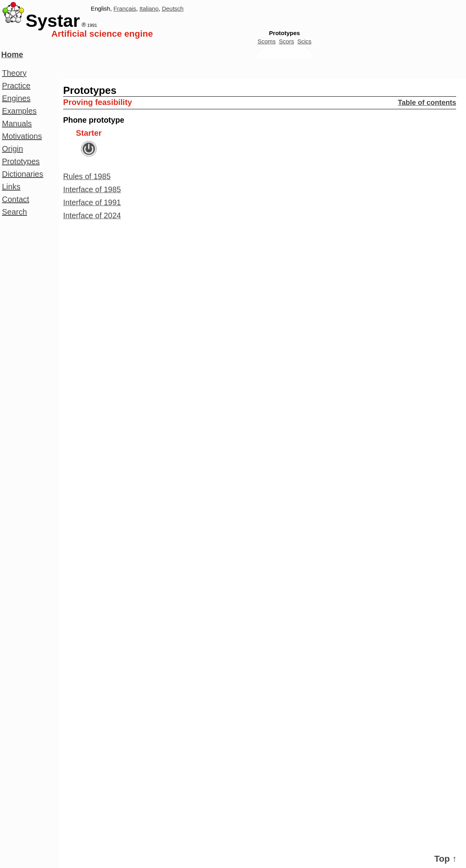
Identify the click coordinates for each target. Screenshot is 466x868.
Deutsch (173, 8)
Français (125, 8)
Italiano (149, 8)
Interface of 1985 (92, 189)
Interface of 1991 (92, 202)
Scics (305, 41)
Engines (16, 98)
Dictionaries (22, 174)
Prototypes (21, 161)
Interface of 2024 (92, 215)
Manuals (17, 123)
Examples (19, 111)
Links (11, 187)
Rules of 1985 (87, 176)
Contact (16, 199)
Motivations (22, 136)
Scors (286, 41)
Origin (12, 149)
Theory (14, 73)
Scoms (267, 41)
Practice (16, 86)
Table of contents (427, 103)
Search (14, 212)
